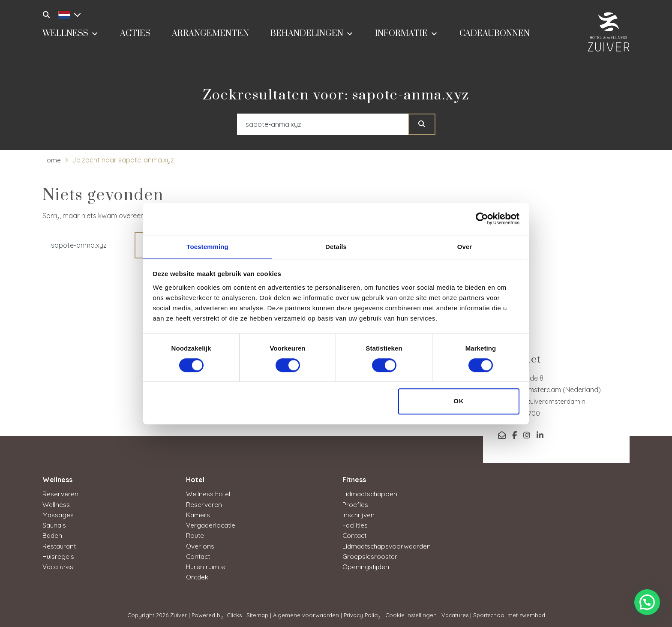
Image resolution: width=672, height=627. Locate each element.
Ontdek (198, 576)
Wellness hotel (208, 494)
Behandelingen (312, 36)
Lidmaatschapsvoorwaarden (389, 545)
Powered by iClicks (217, 614)
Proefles (355, 504)
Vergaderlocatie (212, 525)
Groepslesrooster (370, 555)
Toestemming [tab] (207, 246)
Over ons (200, 545)
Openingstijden (366, 566)
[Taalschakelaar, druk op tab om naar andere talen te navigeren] (67, 14)
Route (195, 535)
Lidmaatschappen (371, 494)
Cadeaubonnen (495, 37)
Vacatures (59, 566)
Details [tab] (336, 246)
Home (52, 160)
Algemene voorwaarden (306, 614)
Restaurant (60, 545)
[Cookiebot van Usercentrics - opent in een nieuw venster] (482, 218)
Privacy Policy (362, 614)
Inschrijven (359, 514)
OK (459, 402)
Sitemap (257, 614)
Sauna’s (55, 525)
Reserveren (60, 494)
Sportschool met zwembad (509, 614)
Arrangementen (210, 37)
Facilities (356, 525)
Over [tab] (465, 246)
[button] (647, 602)
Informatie (406, 36)
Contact (199, 555)
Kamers (198, 514)
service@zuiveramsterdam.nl (544, 401)
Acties (135, 37)
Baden (53, 535)
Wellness (70, 36)
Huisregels (59, 555)
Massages (58, 514)
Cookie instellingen (411, 614)
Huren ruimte (206, 566)
